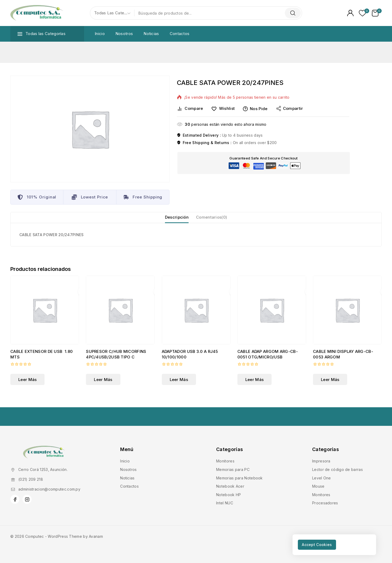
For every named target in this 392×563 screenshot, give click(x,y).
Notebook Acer (230, 486)
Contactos (180, 34)
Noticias (151, 34)
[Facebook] (15, 499)
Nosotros (124, 34)
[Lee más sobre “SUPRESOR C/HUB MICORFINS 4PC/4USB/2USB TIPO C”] (103, 385)
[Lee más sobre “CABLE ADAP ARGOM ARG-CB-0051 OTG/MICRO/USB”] (254, 385)
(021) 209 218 (31, 479)
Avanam (96, 536)
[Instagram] (27, 499)
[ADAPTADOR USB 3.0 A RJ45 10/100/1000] (196, 316)
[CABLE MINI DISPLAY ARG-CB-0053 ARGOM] (347, 316)
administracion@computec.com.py (49, 489)
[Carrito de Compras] (377, 13)
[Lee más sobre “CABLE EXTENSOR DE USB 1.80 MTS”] (27, 385)
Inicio (100, 34)
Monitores (225, 461)
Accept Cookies (321, 544)
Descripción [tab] (174, 220)
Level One (322, 478)
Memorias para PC (233, 469)
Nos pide (255, 109)
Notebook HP (228, 495)
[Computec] (37, 13)
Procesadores (325, 503)
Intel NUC (225, 503)
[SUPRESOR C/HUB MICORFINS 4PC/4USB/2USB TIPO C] (120, 316)
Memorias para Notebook (239, 478)
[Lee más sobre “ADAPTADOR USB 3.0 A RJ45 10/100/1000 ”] (179, 385)
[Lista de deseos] (363, 13)
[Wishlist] (225, 109)
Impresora (321, 461)
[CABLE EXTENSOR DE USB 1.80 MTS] (45, 316)
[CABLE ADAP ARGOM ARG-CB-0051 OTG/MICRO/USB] (272, 316)
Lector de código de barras (337, 469)
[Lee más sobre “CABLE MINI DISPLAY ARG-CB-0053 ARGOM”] (330, 385)
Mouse (318, 486)
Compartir (290, 109)
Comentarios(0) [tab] (213, 220)
